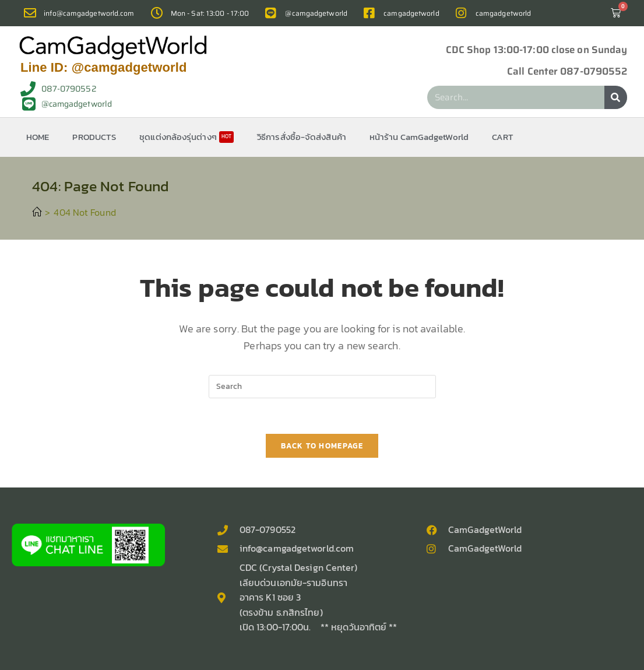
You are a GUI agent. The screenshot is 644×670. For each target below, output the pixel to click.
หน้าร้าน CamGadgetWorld (419, 137)
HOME (38, 137)
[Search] (616, 97)
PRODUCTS (94, 137)
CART (503, 137)
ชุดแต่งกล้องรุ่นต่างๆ (186, 137)
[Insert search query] (322, 387)
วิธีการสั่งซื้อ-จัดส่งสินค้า (302, 137)
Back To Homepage (322, 446)
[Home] (37, 212)
